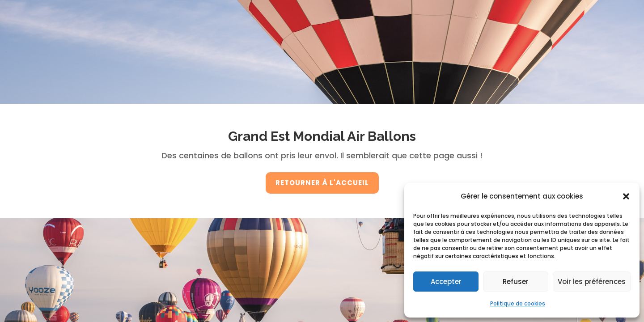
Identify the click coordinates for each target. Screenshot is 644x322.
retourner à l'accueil (322, 183)
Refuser (516, 282)
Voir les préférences (592, 282)
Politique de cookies (518, 303)
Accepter (446, 282)
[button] (626, 196)
